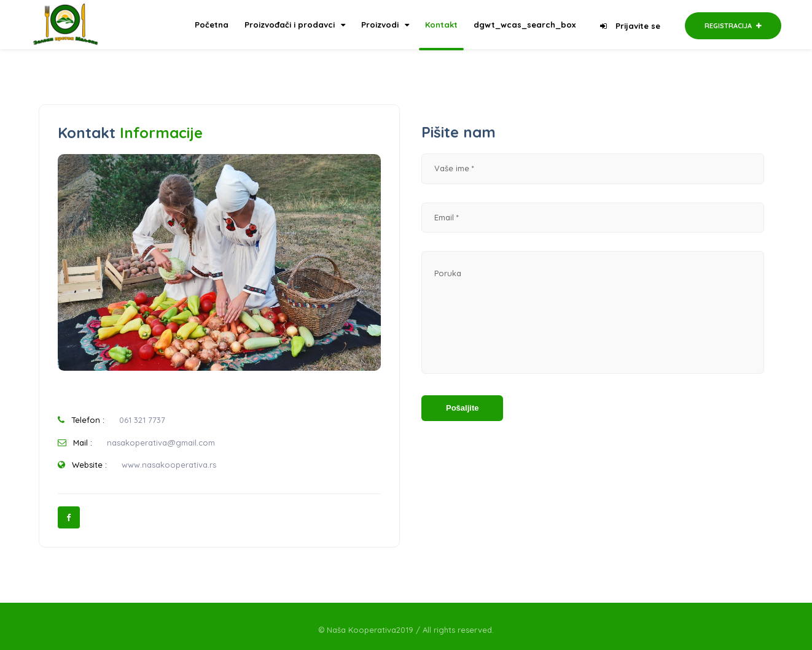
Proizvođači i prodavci (295, 25)
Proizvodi (385, 25)
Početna (212, 25)
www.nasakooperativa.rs (169, 465)
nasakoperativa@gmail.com (161, 443)
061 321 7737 (142, 420)
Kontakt (441, 25)
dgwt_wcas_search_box (525, 25)
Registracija (733, 26)
